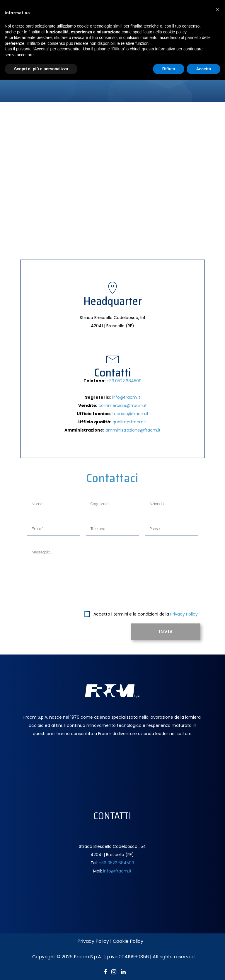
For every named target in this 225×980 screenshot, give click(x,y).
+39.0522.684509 (124, 381)
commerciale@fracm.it (123, 405)
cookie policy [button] (175, 32)
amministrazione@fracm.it (133, 430)
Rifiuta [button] (169, 69)
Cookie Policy (128, 941)
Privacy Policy (184, 614)
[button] (217, 9)
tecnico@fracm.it (130, 414)
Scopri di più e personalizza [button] (41, 69)
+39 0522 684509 (116, 863)
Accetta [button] (203, 69)
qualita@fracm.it (130, 422)
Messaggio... (112, 575)
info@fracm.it (126, 397)
